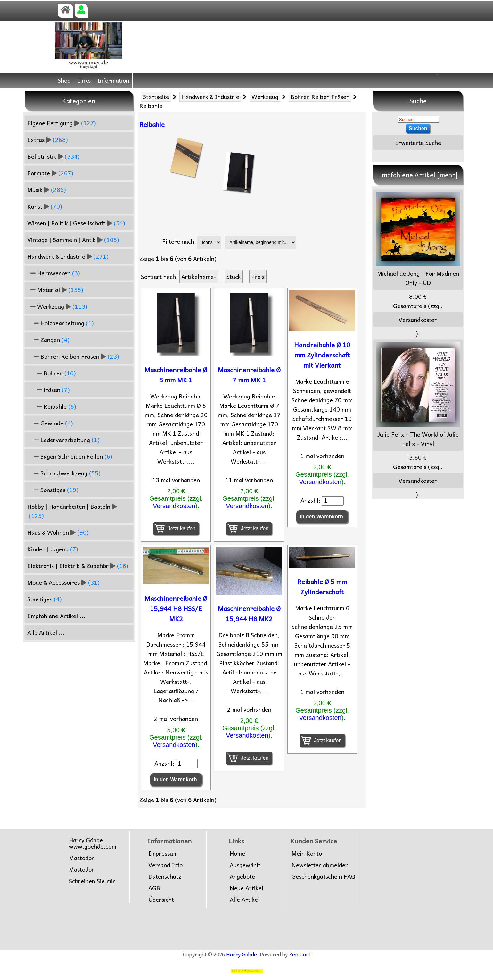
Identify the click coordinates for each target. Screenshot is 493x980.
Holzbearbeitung (61, 323)
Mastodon (82, 858)
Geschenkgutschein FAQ (323, 876)
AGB (154, 888)
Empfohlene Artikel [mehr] (418, 175)
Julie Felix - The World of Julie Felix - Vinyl (418, 395)
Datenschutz (165, 876)
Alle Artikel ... (46, 632)
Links (84, 80)
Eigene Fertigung (62, 123)
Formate (50, 173)
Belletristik (53, 156)
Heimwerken (54, 273)
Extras (48, 140)
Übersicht (161, 900)
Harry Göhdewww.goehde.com (93, 843)
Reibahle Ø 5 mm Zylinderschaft (322, 587)
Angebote (242, 876)
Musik (47, 190)
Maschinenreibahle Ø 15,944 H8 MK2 (249, 614)
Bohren (52, 373)
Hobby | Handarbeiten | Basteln (72, 511)
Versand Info (165, 865)
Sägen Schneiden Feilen (70, 456)
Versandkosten (174, 506)
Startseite (156, 97)
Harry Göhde (242, 954)
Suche (418, 101)
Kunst (45, 206)
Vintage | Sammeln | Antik (73, 240)
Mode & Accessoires (63, 582)
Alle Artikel (245, 900)
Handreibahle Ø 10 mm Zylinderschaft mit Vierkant (322, 355)
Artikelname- (199, 276)
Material (55, 290)
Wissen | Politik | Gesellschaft (76, 223)
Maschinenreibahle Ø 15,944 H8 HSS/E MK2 (176, 608)
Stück (234, 276)
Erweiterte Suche (418, 142)
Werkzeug (265, 97)
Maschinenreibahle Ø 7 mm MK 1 (249, 375)
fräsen (49, 390)
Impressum (163, 853)
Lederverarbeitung (63, 440)
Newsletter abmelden (320, 865)
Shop (64, 80)
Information (113, 80)
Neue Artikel (246, 888)
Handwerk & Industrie (210, 97)
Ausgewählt (245, 865)
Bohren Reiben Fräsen (320, 97)
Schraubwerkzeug (64, 473)
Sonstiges (53, 490)
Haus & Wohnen (58, 532)
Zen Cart (300, 954)
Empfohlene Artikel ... (56, 616)
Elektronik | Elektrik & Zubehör (78, 566)
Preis (258, 276)
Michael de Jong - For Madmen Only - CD (418, 240)
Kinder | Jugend (53, 549)
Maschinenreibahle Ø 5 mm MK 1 (176, 375)
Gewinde (50, 423)
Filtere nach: (179, 241)
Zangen (48, 340)
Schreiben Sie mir (92, 881)
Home (237, 853)
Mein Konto (307, 853)
